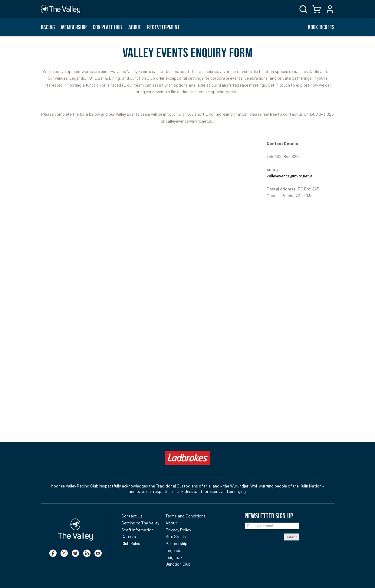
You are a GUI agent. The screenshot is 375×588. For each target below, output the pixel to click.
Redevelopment (163, 27)
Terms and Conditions (186, 516)
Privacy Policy (178, 530)
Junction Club (178, 564)
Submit (291, 537)
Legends (173, 550)
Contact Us (132, 516)
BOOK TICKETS (321, 27)
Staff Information (137, 530)
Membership (74, 27)
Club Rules (131, 543)
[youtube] (98, 553)
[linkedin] (87, 553)
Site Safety (176, 536)
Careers (129, 536)
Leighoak (174, 557)
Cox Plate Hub (107, 27)
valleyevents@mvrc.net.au (291, 176)
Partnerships (178, 543)
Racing (48, 27)
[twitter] (75, 553)
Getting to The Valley (140, 523)
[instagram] (64, 553)
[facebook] (53, 553)
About (135, 27)
